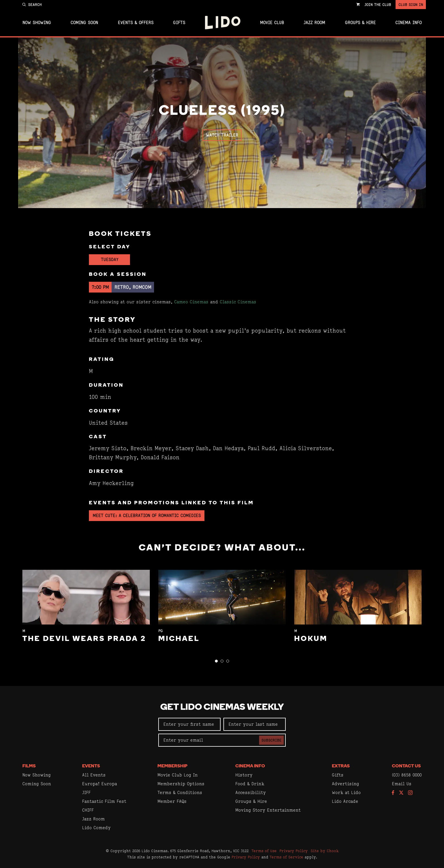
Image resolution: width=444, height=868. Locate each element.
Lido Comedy (96, 828)
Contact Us (406, 766)
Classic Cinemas (238, 302)
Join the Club (378, 5)
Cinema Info (408, 23)
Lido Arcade (345, 801)
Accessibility (251, 792)
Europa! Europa (100, 784)
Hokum (311, 639)
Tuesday (110, 260)
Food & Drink (250, 784)
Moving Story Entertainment (268, 810)
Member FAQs (172, 801)
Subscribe (271, 740)
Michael (179, 639)
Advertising (345, 784)
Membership (172, 766)
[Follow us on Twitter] (401, 793)
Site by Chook (325, 851)
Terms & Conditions (180, 792)
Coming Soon (84, 23)
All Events (94, 775)
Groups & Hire (360, 23)
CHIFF (88, 810)
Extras (341, 766)
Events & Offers (136, 23)
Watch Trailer (222, 135)
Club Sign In (411, 5)
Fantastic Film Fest (104, 801)
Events (91, 766)
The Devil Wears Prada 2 (84, 639)
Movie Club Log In (178, 775)
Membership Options (181, 784)
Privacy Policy (294, 851)
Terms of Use (264, 851)
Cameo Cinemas (191, 302)
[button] (216, 661)
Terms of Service (286, 857)
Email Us (402, 784)
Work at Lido (346, 792)
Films (29, 766)
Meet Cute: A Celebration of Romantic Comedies (147, 515)
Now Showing (37, 23)
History (244, 775)
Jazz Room (314, 23)
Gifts (179, 23)
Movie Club (272, 23)
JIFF (86, 792)
